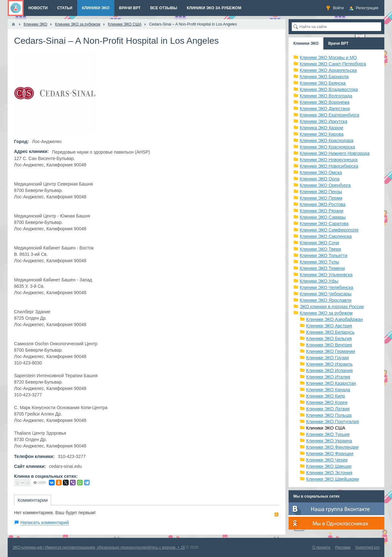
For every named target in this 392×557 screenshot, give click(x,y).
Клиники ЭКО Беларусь (330, 332)
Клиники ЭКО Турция (328, 434)
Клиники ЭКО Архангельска (328, 70)
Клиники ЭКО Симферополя (329, 230)
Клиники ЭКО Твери (320, 249)
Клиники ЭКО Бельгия (329, 339)
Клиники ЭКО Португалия (332, 422)
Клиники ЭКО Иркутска (324, 121)
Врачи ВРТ (338, 43)
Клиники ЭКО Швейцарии (332, 479)
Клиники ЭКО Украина (329, 441)
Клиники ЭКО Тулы (319, 262)
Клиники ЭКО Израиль (329, 364)
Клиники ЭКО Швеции (329, 466)
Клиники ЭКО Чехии (327, 460)
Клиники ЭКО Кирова (322, 134)
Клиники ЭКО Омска (321, 172)
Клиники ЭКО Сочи (319, 243)
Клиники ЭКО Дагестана (325, 109)
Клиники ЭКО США (326, 428)
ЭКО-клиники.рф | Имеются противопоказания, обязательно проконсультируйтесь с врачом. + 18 (99, 547)
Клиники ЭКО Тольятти (324, 256)
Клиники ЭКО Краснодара (327, 141)
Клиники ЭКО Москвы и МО (328, 57)
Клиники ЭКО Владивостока (329, 89)
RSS (276, 515)
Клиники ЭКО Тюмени (322, 268)
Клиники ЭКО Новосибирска (329, 166)
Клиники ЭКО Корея (327, 402)
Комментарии (33, 500)
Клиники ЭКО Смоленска (326, 236)
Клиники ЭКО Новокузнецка (329, 160)
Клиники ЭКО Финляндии (332, 447)
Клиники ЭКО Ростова (323, 204)
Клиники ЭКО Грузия (328, 358)
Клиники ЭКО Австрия (329, 326)
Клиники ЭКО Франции (330, 454)
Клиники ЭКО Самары (323, 217)
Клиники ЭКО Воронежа (325, 102)
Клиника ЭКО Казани (321, 128)
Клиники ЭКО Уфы (319, 281)
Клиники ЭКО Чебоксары (326, 294)
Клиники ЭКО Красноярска (327, 147)
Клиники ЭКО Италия (328, 377)
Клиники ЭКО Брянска (323, 83)
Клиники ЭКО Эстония (329, 473)
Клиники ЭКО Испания (329, 370)
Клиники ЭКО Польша (329, 415)
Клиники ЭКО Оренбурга (325, 185)
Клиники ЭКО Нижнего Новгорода (335, 153)
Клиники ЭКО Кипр (326, 396)
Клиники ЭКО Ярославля (326, 300)
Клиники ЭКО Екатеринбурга (329, 115)
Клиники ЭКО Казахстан (331, 383)
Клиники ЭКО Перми (321, 198)
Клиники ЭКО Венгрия (329, 345)
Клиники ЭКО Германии (331, 351)
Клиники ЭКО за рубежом (326, 313)
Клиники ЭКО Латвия (328, 409)
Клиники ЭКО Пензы (321, 192)
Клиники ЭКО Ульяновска (326, 275)
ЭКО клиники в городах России (332, 307)
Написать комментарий (45, 523)
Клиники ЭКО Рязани (322, 211)
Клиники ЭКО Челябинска (327, 287)
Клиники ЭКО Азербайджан (335, 319)
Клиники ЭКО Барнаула (324, 77)
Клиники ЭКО (306, 43)
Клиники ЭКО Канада (328, 390)
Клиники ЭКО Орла (320, 179)
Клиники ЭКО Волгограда (326, 96)
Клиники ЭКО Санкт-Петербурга (333, 64)
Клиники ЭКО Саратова (324, 224)
